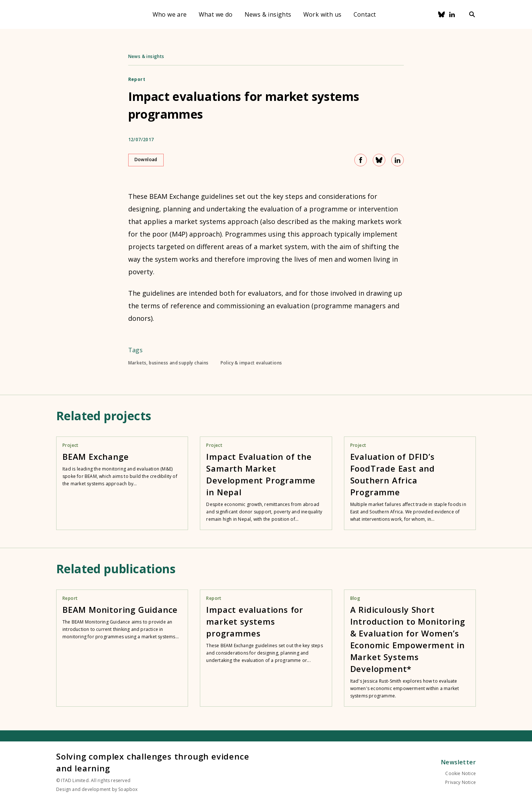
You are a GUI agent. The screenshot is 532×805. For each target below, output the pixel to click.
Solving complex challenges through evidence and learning (153, 762)
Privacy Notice (461, 782)
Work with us (323, 14)
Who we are (170, 14)
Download (146, 159)
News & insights (268, 14)
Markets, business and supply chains (168, 363)
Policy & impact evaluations (251, 363)
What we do (216, 14)
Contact (365, 14)
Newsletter (458, 762)
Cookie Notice (461, 773)
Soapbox (128, 789)
